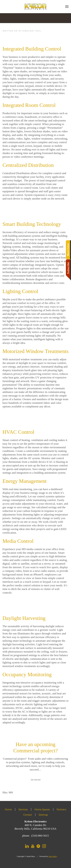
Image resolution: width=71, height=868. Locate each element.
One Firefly (53, 856)
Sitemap (43, 815)
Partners (61, 809)
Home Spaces (42, 809)
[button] (67, 7)
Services (23, 809)
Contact (28, 815)
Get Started (36, 780)
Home (8, 809)
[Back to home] (35, 7)
